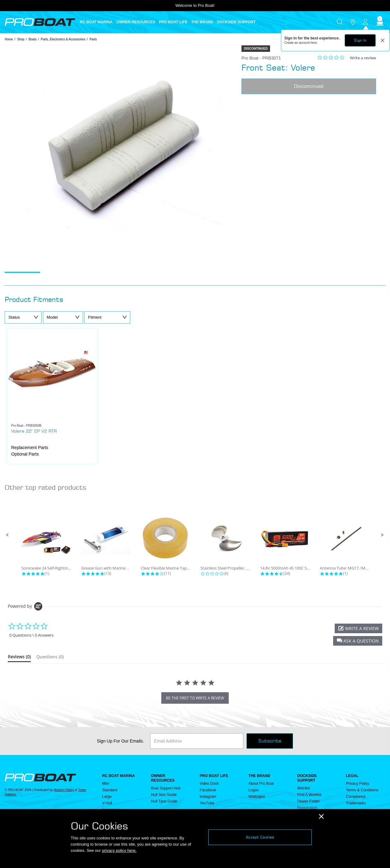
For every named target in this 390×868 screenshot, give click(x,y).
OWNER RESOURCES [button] (136, 22)
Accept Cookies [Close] (260, 837)
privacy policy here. (119, 850)
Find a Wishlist (309, 795)
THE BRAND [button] (202, 22)
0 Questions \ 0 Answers (31, 635)
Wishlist (303, 788)
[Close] (321, 817)
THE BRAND (259, 776)
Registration (307, 808)
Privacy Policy (358, 784)
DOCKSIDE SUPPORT (307, 778)
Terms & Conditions (362, 790)
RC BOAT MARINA (119, 776)
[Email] (197, 741)
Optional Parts (25, 454)
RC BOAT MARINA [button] (96, 22)
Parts (93, 39)
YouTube (207, 803)
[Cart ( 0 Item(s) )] (379, 22)
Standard (110, 790)
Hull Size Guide (164, 795)
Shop (21, 39)
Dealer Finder (308, 801)
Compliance (356, 797)
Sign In (360, 40)
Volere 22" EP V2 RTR (34, 431)
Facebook (208, 790)
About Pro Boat (261, 784)
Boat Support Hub (166, 788)
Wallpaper (257, 797)
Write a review (363, 58)
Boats (33, 39)
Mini (106, 784)
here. (314, 43)
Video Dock (209, 784)
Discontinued (309, 86)
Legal (352, 776)
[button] (7, 535)
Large (107, 797)
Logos (253, 790)
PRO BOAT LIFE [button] (173, 22)
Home (9, 39)
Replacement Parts (30, 448)
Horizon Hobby (64, 790)
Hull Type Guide (164, 801)
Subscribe (270, 741)
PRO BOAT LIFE (214, 776)
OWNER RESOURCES (163, 778)
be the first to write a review (195, 698)
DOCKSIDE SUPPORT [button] (236, 22)
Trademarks (356, 803)
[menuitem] (98, 22)
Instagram (208, 797)
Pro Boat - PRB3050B (26, 426)
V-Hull (107, 803)
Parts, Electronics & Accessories (63, 39)
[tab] (19, 658)
